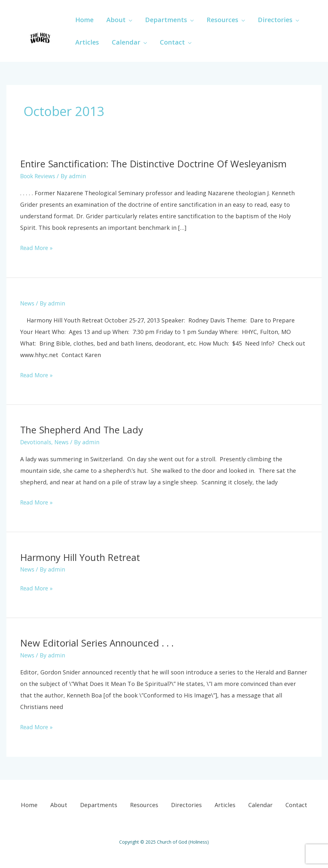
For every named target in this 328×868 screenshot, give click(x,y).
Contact (296, 805)
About (59, 805)
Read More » (37, 247)
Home (29, 805)
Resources (144, 805)
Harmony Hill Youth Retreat (83, 557)
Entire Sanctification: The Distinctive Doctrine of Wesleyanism (161, 164)
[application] (129, 20)
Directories (186, 805)
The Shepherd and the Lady (85, 430)
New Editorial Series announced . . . (100, 643)
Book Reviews (39, 176)
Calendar (260, 805)
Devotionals (37, 442)
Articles (225, 805)
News (28, 303)
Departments (99, 805)
